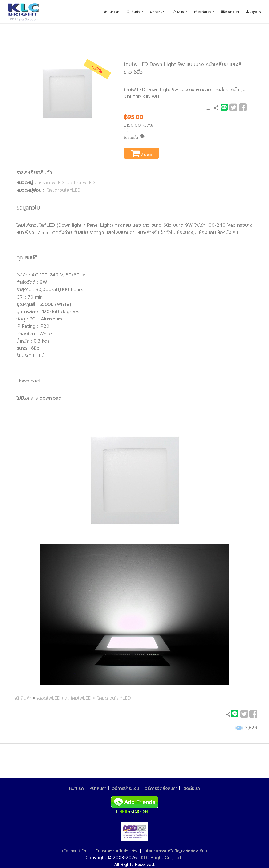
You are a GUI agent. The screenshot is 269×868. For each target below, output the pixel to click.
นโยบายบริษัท (74, 851)
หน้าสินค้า (22, 698)
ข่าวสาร (180, 12)
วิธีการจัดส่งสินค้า (161, 788)
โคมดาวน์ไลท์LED (64, 190)
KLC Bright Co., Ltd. (161, 858)
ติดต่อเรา (230, 12)
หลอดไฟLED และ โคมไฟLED (67, 183)
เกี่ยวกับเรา (204, 12)
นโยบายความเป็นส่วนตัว (115, 851)
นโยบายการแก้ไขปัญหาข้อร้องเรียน (176, 851)
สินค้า (135, 12)
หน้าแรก (111, 12)
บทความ (158, 12)
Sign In (253, 12)
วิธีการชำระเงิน (126, 788)
